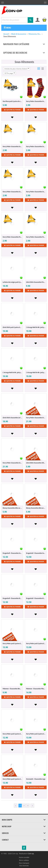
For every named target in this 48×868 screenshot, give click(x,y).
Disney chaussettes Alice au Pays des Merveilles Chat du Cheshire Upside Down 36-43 (12, 508)
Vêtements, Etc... (35, 34)
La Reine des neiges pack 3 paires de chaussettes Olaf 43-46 (12, 282)
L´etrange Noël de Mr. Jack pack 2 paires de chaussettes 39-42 (12, 372)
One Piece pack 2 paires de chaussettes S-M (12, 101)
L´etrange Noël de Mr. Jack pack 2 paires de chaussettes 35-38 (36, 327)
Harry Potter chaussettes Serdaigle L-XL (12, 192)
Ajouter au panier (12, 110)
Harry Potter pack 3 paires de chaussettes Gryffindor (36, 734)
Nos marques (24, 863)
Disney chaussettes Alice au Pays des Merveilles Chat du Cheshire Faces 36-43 (36, 508)
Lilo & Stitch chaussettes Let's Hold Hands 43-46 (12, 418)
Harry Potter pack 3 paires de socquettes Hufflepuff (12, 734)
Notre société (24, 857)
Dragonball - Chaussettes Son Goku (12, 553)
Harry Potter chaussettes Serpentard (12, 463)
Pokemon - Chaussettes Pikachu (36, 689)
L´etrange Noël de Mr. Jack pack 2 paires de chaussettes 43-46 (36, 372)
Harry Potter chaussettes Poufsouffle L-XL (12, 237)
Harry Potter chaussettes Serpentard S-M (36, 146)
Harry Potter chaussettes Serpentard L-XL (12, 146)
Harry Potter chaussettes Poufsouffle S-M (36, 237)
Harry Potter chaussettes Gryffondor (36, 418)
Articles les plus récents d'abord (17, 69)
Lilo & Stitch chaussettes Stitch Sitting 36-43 (36, 463)
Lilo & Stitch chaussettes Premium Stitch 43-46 (36, 282)
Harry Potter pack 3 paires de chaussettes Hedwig (36, 643)
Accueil (6, 34)
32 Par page (10, 73)
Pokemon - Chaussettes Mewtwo (12, 689)
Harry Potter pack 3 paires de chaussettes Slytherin (12, 779)
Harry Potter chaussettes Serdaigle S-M (36, 192)
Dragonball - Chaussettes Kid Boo (12, 598)
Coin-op (31, 853)
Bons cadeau (24, 860)
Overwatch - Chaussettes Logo (36, 779)
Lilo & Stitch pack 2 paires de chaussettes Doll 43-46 (12, 327)
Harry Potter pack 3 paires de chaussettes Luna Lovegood (12, 643)
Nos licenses (24, 866)
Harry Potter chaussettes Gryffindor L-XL (36, 101)
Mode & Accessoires (19, 34)
